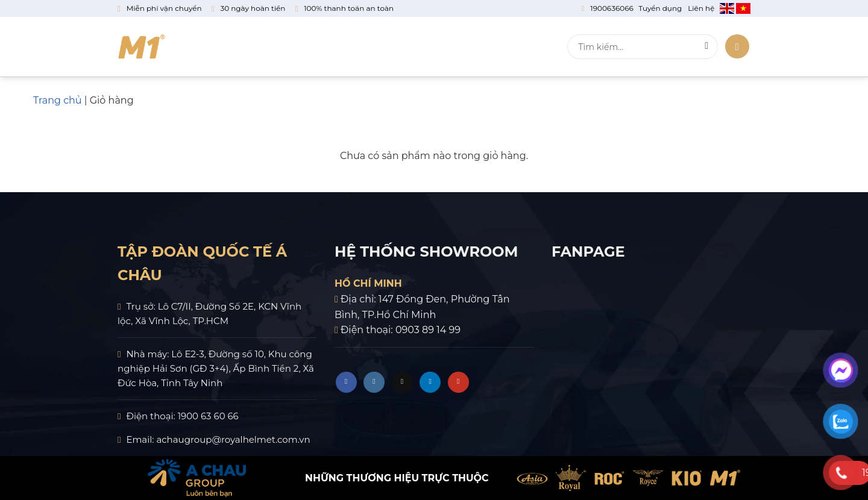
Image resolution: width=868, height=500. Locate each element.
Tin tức (461, 47)
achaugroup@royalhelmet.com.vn (233, 439)
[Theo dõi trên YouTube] (458, 382)
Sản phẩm (312, 47)
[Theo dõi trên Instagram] (374, 382)
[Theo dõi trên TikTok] (402, 382)
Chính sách (391, 47)
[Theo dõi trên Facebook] (346, 382)
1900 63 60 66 (208, 416)
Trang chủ (58, 100)
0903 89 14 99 (428, 330)
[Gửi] (707, 47)
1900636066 (612, 8)
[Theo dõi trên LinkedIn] (430, 382)
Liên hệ (522, 47)
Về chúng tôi (230, 47)
